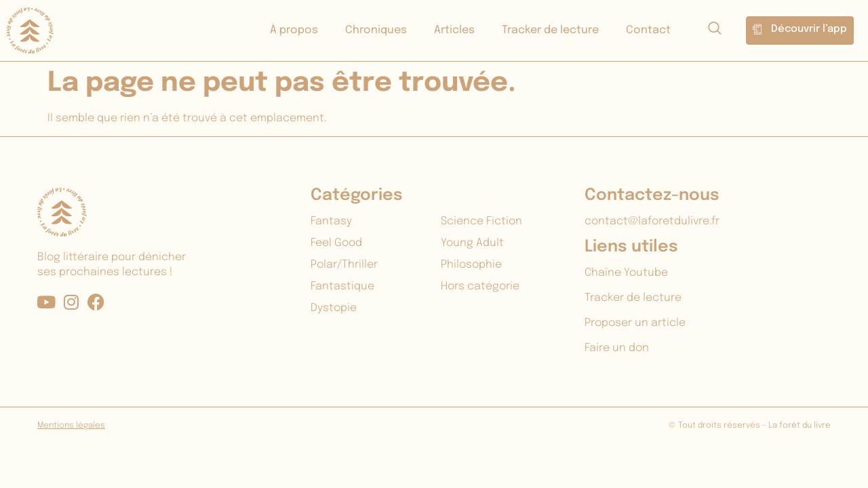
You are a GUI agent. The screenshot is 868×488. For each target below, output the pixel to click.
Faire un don (617, 348)
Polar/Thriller (344, 265)
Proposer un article (635, 323)
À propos (294, 30)
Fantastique (342, 286)
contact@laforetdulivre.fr (652, 221)
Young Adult (472, 243)
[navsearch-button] (715, 30)
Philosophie (471, 265)
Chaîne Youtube (626, 273)
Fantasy (331, 221)
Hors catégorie (480, 286)
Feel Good (336, 243)
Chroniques (376, 30)
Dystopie (334, 308)
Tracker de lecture (550, 30)
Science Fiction (481, 221)
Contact (648, 30)
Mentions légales (71, 426)
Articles (454, 30)
